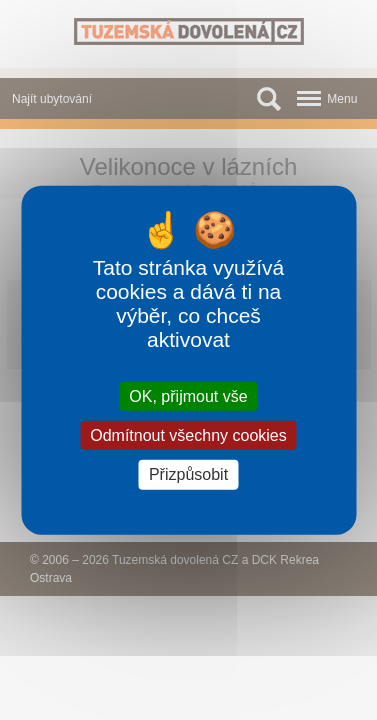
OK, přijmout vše (188, 396)
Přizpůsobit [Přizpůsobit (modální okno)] (188, 474)
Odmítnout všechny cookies (188, 435)
